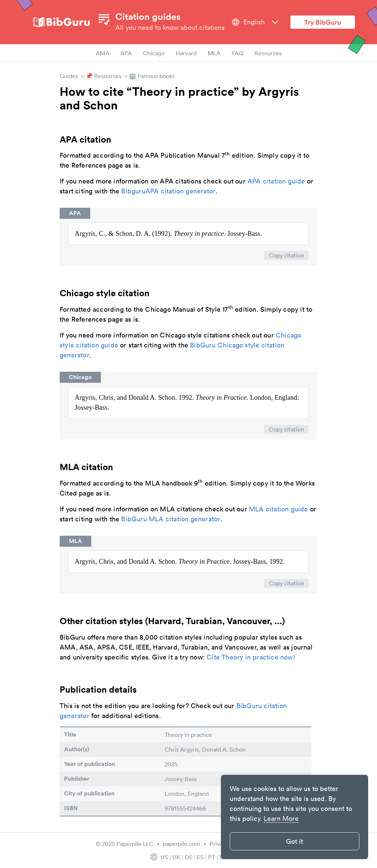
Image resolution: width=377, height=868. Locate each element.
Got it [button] (295, 841)
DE (189, 857)
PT (212, 857)
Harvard (186, 53)
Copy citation (286, 255)
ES (200, 857)
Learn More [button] (281, 818)
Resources (268, 53)
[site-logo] (61, 22)
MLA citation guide (279, 509)
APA (126, 53)
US (164, 857)
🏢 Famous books (152, 76)
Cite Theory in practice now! (251, 657)
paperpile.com (182, 844)
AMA (103, 53)
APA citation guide (276, 181)
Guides (69, 76)
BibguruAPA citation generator (168, 191)
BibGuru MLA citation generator (171, 519)
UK (176, 857)
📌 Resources (103, 76)
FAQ (237, 53)
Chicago (154, 53)
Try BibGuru (323, 22)
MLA (214, 53)
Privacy (219, 844)
